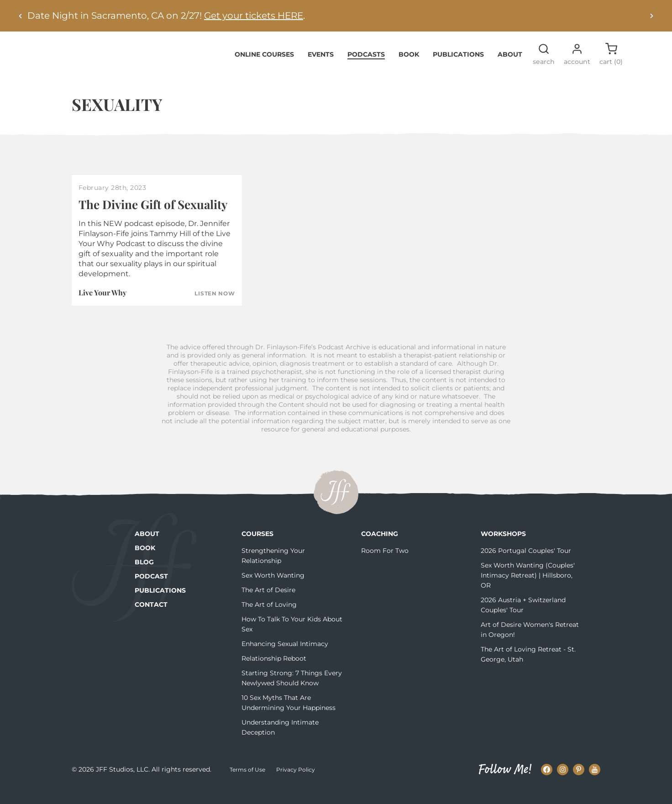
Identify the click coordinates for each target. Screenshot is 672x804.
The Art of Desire (268, 604)
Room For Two (385, 565)
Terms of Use (247, 783)
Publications (458, 68)
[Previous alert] (21, 16)
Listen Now (215, 308)
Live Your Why (102, 307)
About (510, 68)
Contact (151, 619)
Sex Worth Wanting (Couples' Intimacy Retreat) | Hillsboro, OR (528, 589)
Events (321, 68)
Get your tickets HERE (254, 16)
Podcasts (366, 68)
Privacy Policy (296, 783)
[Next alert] (651, 16)
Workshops (503, 548)
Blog (144, 576)
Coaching (380, 548)
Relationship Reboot (274, 673)
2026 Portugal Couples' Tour (526, 565)
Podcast (151, 590)
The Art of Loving (269, 619)
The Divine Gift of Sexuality (153, 218)
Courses (257, 548)
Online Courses (264, 68)
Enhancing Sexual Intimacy (285, 658)
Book (409, 68)
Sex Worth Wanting (273, 589)
